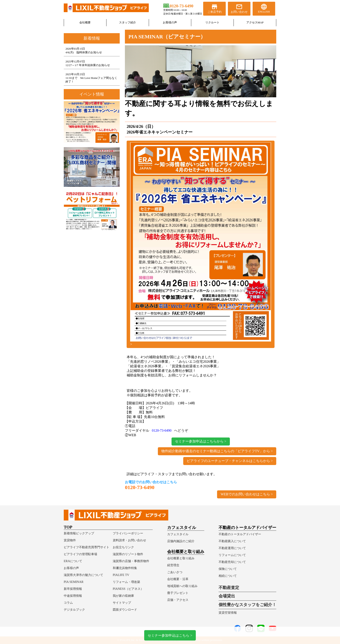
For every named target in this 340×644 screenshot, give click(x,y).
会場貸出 (227, 596)
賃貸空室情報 (228, 613)
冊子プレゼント (178, 593)
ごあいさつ (175, 572)
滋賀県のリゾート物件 (128, 554)
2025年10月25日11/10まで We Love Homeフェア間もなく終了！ (91, 78)
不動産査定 (229, 588)
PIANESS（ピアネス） (128, 589)
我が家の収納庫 (123, 596)
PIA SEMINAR (74, 582)
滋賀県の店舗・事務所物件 (131, 561)
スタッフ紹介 (127, 23)
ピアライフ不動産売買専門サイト (87, 547)
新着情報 (92, 38)
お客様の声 (170, 23)
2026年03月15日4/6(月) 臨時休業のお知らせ (84, 51)
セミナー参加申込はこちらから (199, 441)
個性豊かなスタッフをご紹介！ (247, 605)
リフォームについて (232, 555)
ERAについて (73, 561)
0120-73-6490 (162, 430)
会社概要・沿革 (178, 579)
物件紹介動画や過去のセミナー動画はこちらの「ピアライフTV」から (216, 451)
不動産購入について (232, 541)
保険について (228, 569)
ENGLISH (264, 8)
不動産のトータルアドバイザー (240, 534)
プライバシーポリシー (128, 533)
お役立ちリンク (123, 547)
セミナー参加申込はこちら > (170, 635)
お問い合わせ (239, 8)
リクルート (212, 23)
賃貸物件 (70, 540)
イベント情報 (92, 94)
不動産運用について (232, 548)
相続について (228, 576)
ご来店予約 (214, 8)
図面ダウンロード (125, 610)
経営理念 (173, 565)
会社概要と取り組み (181, 558)
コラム (68, 603)
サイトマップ (122, 603)
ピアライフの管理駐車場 (80, 554)
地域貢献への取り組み (182, 586)
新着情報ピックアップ (79, 533)
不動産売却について (232, 562)
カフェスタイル (178, 534)
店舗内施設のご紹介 (181, 541)
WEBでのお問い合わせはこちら (245, 494)
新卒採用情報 (73, 589)
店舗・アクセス (178, 600)
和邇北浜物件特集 (125, 568)
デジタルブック (74, 610)
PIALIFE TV (121, 575)
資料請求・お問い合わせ (129, 540)
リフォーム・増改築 (126, 582)
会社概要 (85, 23)
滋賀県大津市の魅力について (83, 575)
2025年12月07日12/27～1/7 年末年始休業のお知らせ (88, 63)
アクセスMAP (255, 23)
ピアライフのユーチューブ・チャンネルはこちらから (228, 461)
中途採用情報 (73, 596)
